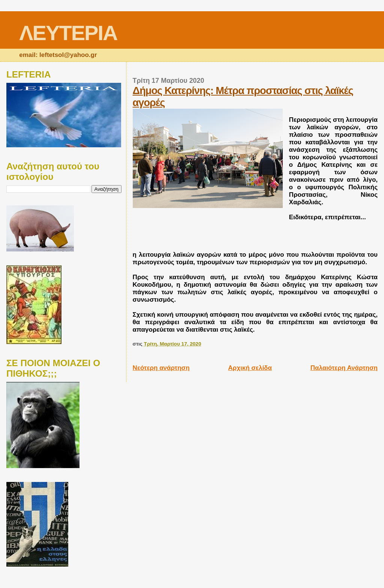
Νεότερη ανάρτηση (161, 368)
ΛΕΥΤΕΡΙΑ (68, 33)
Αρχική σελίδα (250, 368)
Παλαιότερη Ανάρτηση (344, 368)
